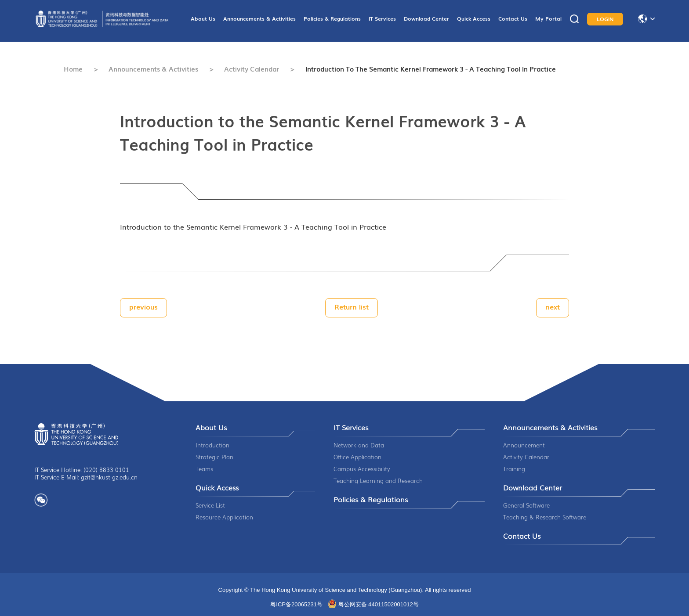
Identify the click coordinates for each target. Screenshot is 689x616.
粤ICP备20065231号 (296, 604)
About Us (203, 18)
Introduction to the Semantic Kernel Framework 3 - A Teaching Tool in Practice (431, 69)
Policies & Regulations (332, 18)
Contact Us (513, 18)
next (553, 306)
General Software (526, 505)
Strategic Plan (214, 457)
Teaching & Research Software (545, 517)
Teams (204, 469)
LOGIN (605, 19)
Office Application (357, 457)
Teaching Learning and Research (378, 481)
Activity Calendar (252, 69)
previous (143, 306)
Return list (352, 306)
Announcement (524, 445)
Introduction (212, 445)
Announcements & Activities (259, 18)
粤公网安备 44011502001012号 (379, 604)
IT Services (382, 18)
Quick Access (474, 18)
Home (73, 69)
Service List (210, 505)
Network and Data (359, 445)
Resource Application (224, 517)
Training (514, 469)
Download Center (426, 18)
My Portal (548, 18)
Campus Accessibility (362, 469)
